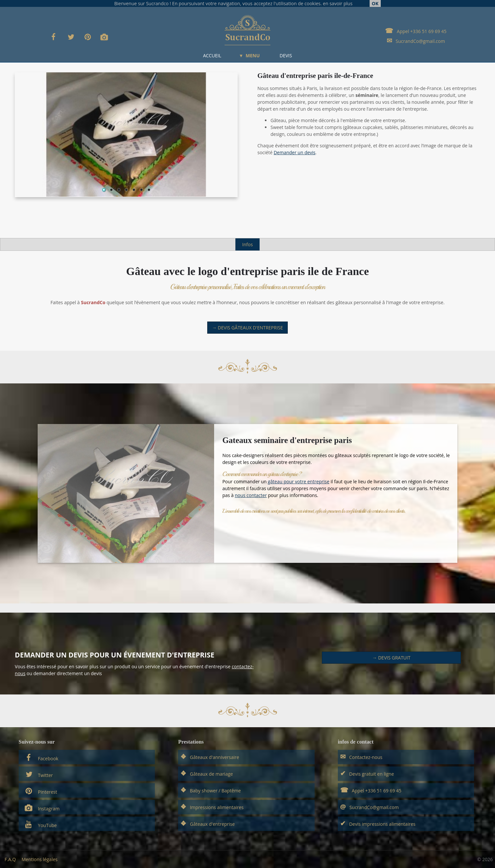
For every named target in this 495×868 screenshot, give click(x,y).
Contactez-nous (361, 757)
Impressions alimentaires (212, 807)
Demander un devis (295, 152)
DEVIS (286, 55)
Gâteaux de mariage (207, 773)
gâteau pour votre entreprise (299, 481)
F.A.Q (10, 859)
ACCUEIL (212, 55)
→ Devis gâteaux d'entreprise (248, 328)
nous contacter (251, 495)
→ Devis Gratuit (391, 658)
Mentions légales (40, 859)
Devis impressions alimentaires (378, 823)
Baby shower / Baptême (211, 790)
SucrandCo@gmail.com (416, 40)
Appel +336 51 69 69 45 (416, 31)
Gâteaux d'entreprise (208, 823)
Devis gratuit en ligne (367, 773)
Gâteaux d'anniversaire (210, 757)
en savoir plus (338, 3)
